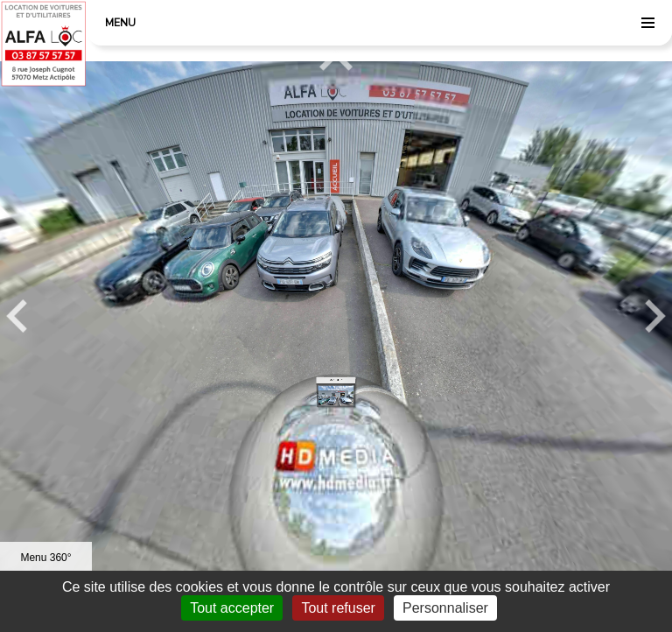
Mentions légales (158, 626)
